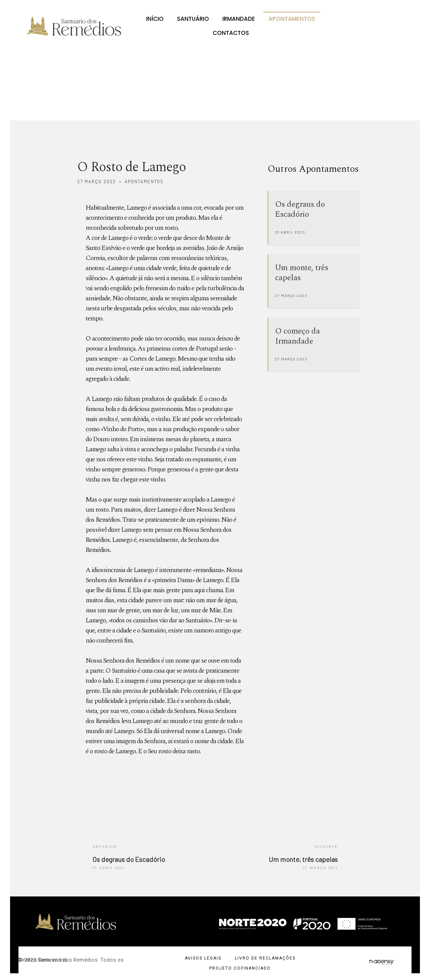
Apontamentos (292, 19)
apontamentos (144, 182)
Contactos (231, 33)
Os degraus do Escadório (300, 209)
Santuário (193, 19)
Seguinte (326, 847)
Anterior (104, 847)
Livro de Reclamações (265, 958)
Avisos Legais (203, 958)
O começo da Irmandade (297, 336)
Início (155, 19)
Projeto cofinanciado (240, 968)
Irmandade (239, 19)
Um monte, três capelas (302, 273)
